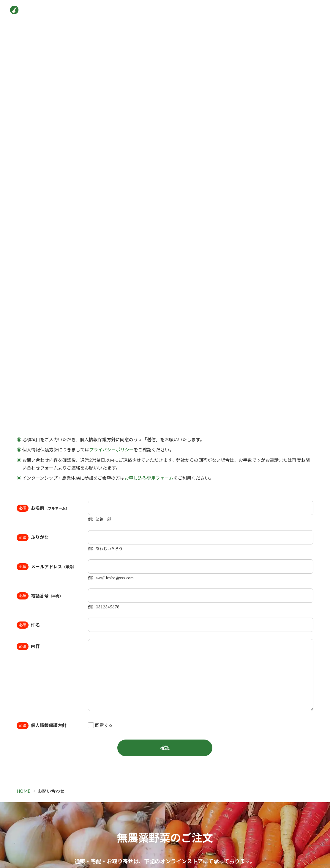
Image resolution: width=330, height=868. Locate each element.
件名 (35, 625)
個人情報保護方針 (49, 725)
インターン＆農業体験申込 (280, 12)
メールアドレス (54, 566)
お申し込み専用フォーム (149, 478)
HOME (23, 791)
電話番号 (47, 596)
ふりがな (40, 537)
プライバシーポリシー (111, 450)
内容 (35, 646)
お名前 (50, 508)
